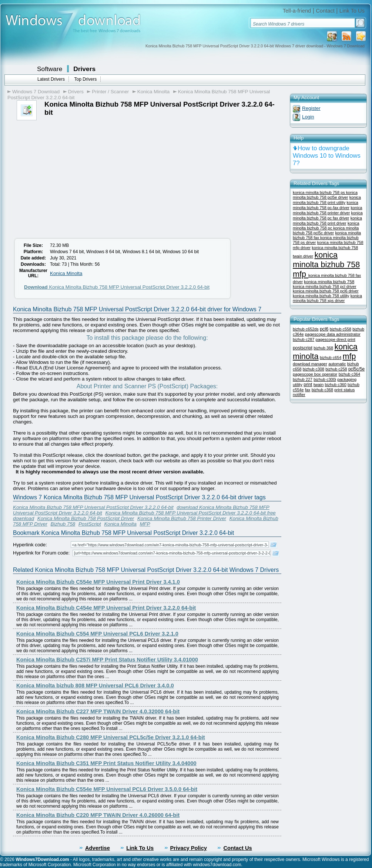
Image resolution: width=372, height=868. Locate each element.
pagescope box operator (315, 374)
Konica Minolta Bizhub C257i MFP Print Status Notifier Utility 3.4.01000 (107, 660)
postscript (303, 348)
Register (311, 108)
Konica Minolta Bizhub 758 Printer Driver (182, 518)
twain (319, 384)
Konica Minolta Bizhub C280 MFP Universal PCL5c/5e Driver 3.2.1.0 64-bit (111, 737)
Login (308, 117)
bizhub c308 (314, 369)
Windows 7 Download (36, 92)
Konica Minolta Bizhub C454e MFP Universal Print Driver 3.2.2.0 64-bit (106, 608)
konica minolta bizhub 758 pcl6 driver (326, 291)
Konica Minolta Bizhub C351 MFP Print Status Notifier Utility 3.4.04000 (106, 763)
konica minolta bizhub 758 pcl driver (325, 286)
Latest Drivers (51, 79)
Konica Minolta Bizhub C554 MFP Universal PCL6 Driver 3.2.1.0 (97, 634)
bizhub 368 (323, 348)
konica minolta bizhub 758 (329, 281)
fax (308, 390)
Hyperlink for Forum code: (41, 553)
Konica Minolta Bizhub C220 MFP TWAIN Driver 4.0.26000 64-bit (98, 815)
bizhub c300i (325, 379)
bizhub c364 (349, 374)
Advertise (98, 848)
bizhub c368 (322, 390)
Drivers (84, 69)
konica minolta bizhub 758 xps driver (327, 298)
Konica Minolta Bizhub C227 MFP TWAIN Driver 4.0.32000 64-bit (98, 711)
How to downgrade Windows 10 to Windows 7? (327, 156)
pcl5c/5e (356, 369)
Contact (325, 11)
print (308, 385)
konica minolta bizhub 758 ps (319, 192)
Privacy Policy (189, 848)
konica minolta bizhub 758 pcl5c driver (326, 230)
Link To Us (352, 11)
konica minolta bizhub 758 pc (326, 226)
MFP (145, 524)
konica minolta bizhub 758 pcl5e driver (325, 195)
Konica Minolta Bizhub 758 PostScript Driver (86, 518)
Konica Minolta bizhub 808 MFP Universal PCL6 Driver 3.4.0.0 (95, 686)
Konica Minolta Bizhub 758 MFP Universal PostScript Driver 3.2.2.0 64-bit (117, 287)
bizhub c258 (336, 369)
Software (50, 69)
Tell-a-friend (297, 11)
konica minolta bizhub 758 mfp (326, 264)
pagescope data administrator (333, 334)
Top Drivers (85, 79)
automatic (337, 364)
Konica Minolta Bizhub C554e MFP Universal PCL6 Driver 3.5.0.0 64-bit (107, 789)
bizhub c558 (341, 329)
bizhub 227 (303, 379)
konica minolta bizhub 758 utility (321, 296)
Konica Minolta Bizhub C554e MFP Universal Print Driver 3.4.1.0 (98, 582)
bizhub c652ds (306, 329)
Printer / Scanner (110, 92)
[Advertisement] (73, 176)
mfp (349, 356)
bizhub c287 (304, 339)
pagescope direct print (336, 339)
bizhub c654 (331, 358)
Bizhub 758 (63, 524)
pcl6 (324, 329)
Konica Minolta (153, 92)
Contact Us (237, 848)
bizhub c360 (336, 385)
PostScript (90, 524)
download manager (310, 364)
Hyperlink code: (30, 545)
